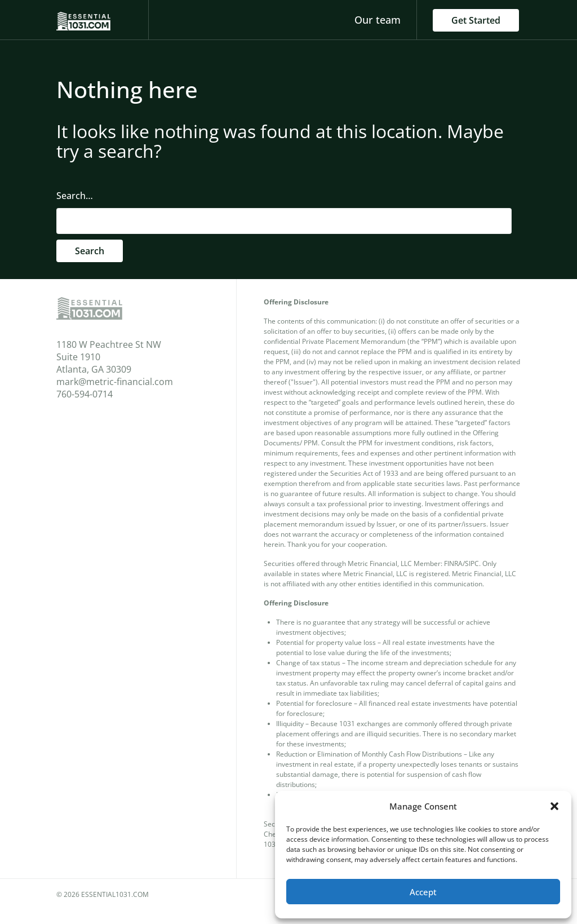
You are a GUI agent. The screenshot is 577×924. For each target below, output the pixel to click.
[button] (554, 806)
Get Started (476, 20)
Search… (75, 196)
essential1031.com (115, 894)
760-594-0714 (85, 394)
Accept (423, 892)
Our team (378, 20)
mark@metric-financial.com (115, 382)
